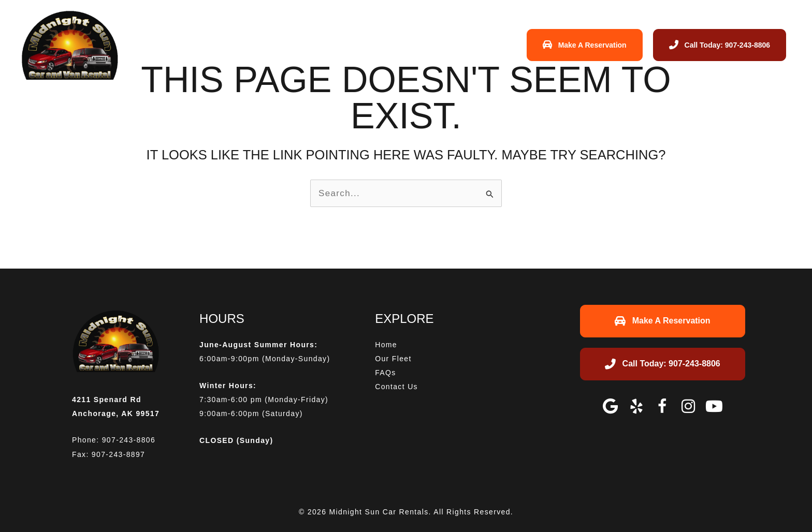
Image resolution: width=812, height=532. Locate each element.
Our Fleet (358, 45)
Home (313, 45)
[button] (611, 406)
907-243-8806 (129, 440)
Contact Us (450, 45)
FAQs (402, 45)
